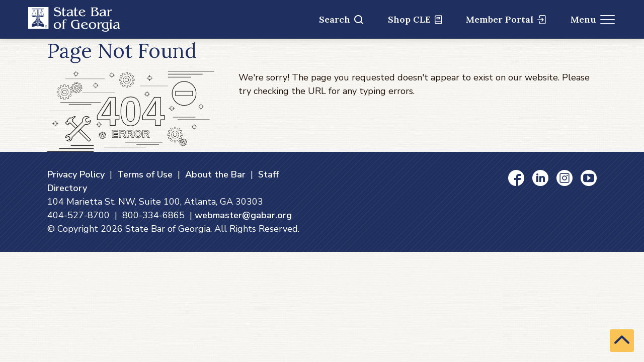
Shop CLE (415, 19)
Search (341, 19)
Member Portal (506, 19)
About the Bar (215, 174)
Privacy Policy (76, 174)
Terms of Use (145, 174)
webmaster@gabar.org (243, 215)
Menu (593, 19)
